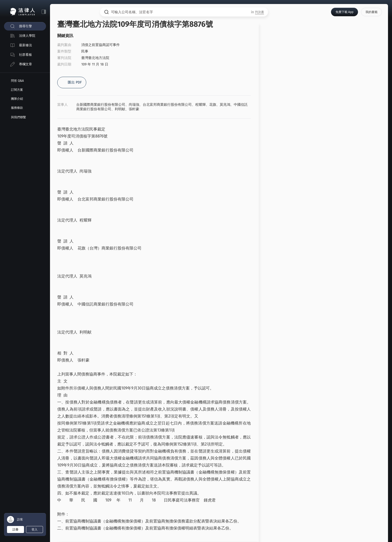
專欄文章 (25, 64)
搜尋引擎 (25, 26)
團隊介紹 (17, 99)
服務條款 (17, 108)
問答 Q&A (17, 81)
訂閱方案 (17, 90)
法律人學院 (27, 36)
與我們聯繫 (18, 117)
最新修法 (25, 45)
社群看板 (25, 55)
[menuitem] (25, 26)
